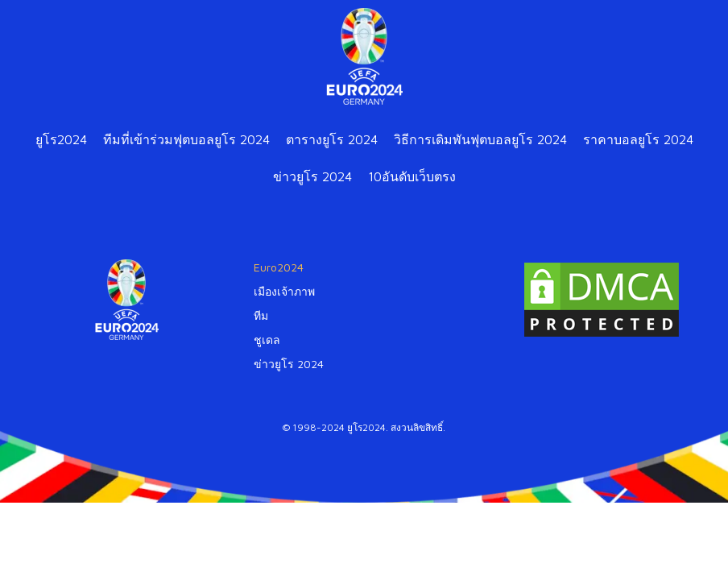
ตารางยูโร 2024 (332, 139)
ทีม (261, 315)
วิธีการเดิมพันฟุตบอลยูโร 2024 (480, 139)
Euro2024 (279, 267)
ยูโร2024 (61, 139)
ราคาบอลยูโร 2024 (638, 139)
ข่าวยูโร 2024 (312, 176)
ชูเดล (267, 340)
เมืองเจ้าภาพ (284, 291)
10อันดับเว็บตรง (412, 176)
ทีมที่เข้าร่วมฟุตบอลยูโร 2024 (186, 139)
